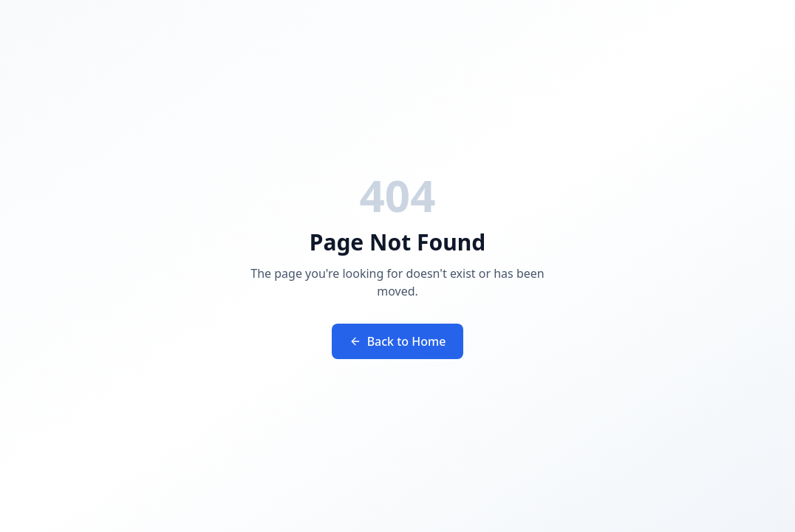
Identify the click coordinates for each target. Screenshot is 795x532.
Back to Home (398, 341)
